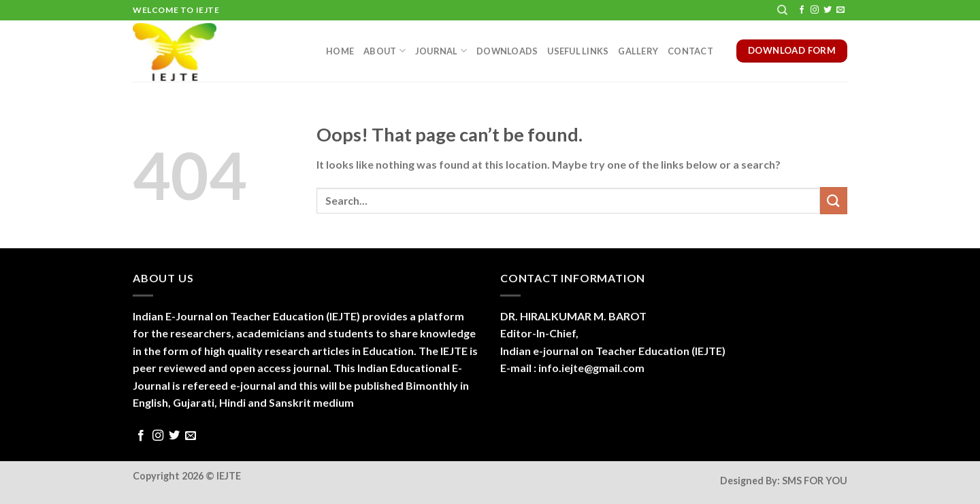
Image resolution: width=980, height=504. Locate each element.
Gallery (638, 51)
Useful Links (578, 51)
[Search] (782, 10)
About (385, 51)
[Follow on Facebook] (802, 10)
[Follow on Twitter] (828, 10)
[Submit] (834, 200)
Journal (441, 51)
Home (340, 51)
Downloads (507, 51)
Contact (690, 51)
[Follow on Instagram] (815, 10)
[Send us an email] (840, 10)
